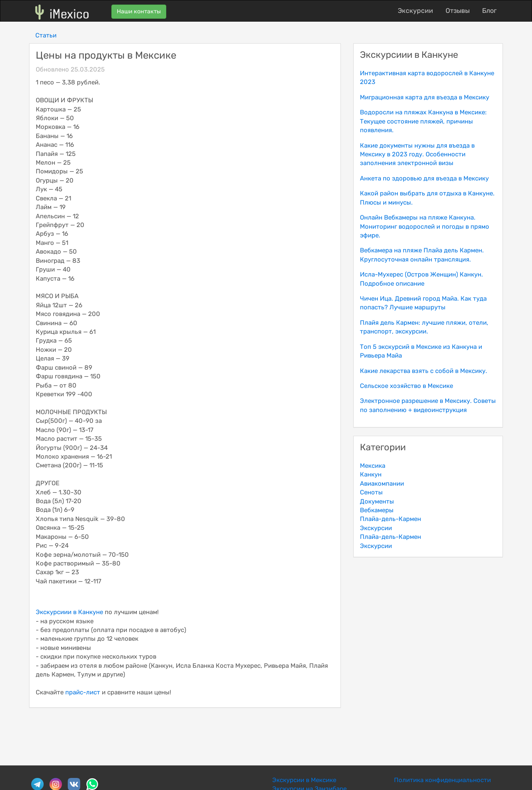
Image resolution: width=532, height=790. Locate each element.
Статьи (46, 35)
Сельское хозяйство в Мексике (406, 386)
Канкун (371, 474)
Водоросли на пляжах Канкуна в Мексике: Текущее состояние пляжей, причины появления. (423, 121)
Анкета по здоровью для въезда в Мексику (424, 178)
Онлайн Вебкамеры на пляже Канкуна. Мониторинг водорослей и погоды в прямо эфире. (425, 226)
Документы (377, 501)
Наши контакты (139, 11)
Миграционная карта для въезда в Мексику (425, 97)
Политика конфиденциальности (442, 780)
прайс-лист (83, 692)
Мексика (373, 466)
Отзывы (458, 11)
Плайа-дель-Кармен (390, 519)
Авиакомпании (382, 484)
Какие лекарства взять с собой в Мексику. (424, 371)
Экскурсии (415, 11)
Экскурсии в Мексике (304, 780)
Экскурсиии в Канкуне (69, 612)
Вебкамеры (377, 510)
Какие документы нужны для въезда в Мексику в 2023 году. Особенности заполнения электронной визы (417, 154)
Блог (489, 11)
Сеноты (371, 492)
